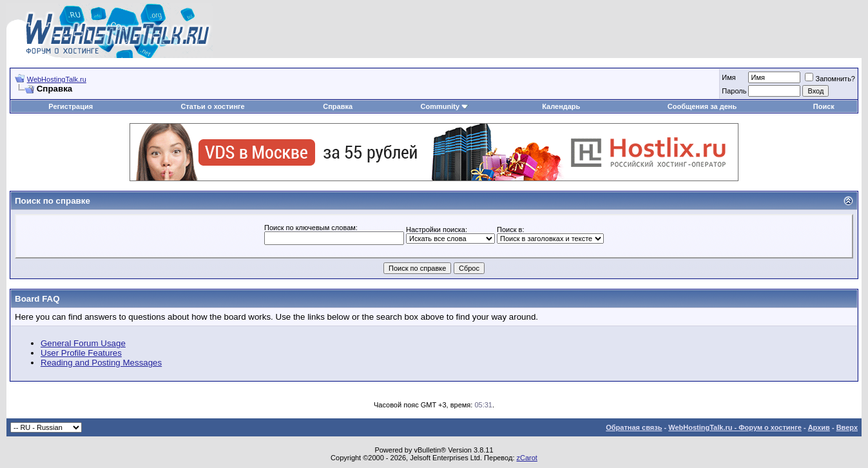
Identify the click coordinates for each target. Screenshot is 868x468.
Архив (819, 427)
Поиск (824, 106)
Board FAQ (37, 299)
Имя (728, 77)
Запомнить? (830, 79)
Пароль (734, 91)
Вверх (847, 427)
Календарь (561, 106)
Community (445, 106)
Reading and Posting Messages (101, 363)
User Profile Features (81, 353)
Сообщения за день (702, 106)
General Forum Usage (83, 343)
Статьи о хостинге (213, 106)
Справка (338, 106)
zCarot (527, 458)
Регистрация (71, 106)
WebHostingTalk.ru (57, 79)
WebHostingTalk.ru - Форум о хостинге (735, 427)
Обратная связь (634, 427)
